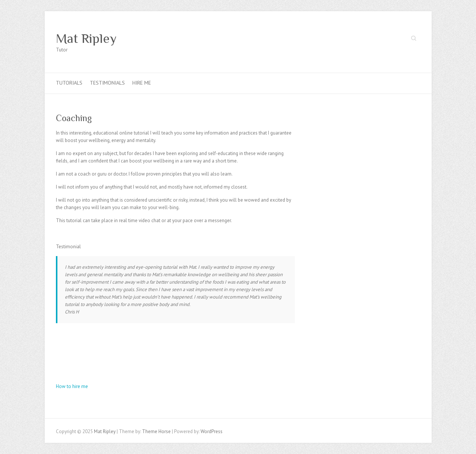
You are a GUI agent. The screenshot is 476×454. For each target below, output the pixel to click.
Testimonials (107, 83)
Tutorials (69, 83)
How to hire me (72, 386)
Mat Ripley (86, 38)
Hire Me (142, 83)
